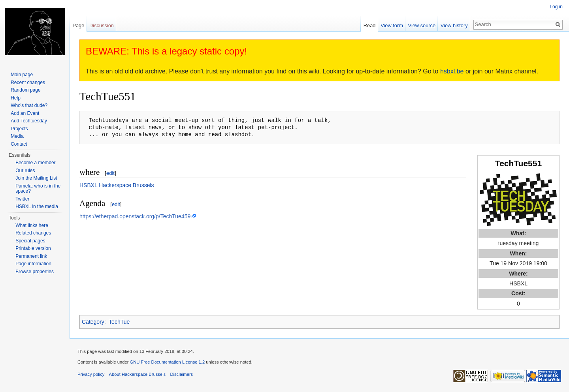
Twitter (22, 199)
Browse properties (35, 272)
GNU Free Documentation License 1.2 (167, 362)
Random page (25, 90)
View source (422, 25)
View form (392, 25)
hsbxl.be (452, 71)
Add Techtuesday (29, 121)
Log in (556, 7)
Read (370, 25)
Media (17, 136)
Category (93, 322)
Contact (19, 144)
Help (16, 98)
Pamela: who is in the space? (38, 189)
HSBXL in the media (37, 206)
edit (110, 173)
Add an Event (25, 113)
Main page (22, 75)
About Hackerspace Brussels (138, 374)
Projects (19, 129)
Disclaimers (181, 374)
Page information (33, 264)
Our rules (25, 171)
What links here (32, 225)
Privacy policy (91, 374)
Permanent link (31, 256)
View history (454, 25)
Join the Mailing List (36, 178)
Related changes (33, 233)
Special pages (30, 241)
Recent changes (28, 83)
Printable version (33, 248)
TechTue (119, 322)
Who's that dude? (29, 105)
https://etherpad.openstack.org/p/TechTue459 (135, 216)
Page (78, 25)
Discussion (102, 25)
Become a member (35, 163)
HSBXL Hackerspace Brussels (117, 185)
